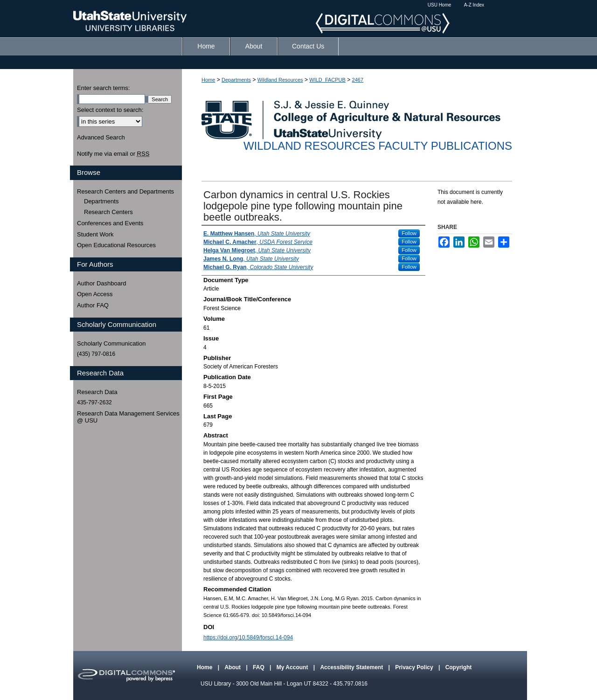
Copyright (459, 667)
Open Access (95, 294)
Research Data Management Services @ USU (128, 417)
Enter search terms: (103, 88)
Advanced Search (101, 137)
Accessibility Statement (352, 667)
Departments (236, 80)
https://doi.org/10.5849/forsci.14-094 (248, 638)
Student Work (95, 234)
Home (208, 80)
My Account (293, 667)
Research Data (97, 392)
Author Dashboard (102, 283)
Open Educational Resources (116, 245)
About (233, 667)
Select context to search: (110, 110)
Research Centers (108, 212)
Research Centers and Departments (125, 191)
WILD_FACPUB (327, 80)
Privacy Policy (415, 667)
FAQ (259, 667)
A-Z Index (474, 5)
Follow (409, 233)
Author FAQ (93, 305)
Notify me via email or (113, 154)
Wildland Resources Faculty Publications (378, 146)
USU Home (440, 5)
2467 (358, 80)
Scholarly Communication (111, 343)
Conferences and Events (110, 223)
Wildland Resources (280, 80)
